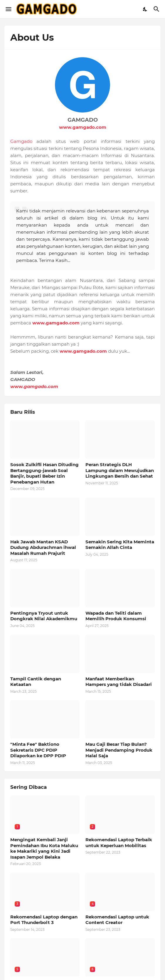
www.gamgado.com (83, 127)
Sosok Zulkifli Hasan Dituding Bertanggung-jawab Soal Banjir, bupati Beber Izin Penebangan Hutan (44, 473)
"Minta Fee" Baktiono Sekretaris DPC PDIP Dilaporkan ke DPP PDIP (38, 750)
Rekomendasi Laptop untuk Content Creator (117, 920)
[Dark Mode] (145, 9)
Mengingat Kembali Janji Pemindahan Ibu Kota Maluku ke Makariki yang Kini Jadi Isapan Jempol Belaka (44, 848)
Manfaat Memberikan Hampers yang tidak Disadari (119, 682)
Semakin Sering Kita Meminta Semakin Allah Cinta (120, 545)
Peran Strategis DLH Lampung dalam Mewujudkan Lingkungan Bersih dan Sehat (120, 470)
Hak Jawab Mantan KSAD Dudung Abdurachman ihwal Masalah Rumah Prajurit (43, 547)
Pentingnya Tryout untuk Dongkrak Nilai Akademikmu (44, 616)
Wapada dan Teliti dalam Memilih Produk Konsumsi (116, 616)
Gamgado (21, 141)
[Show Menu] (8, 9)
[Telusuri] (157, 9)
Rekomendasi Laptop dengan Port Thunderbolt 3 (44, 920)
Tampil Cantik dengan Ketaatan (36, 682)
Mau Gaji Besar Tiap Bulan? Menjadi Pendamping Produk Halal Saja (119, 750)
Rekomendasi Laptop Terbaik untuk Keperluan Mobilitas (119, 843)
